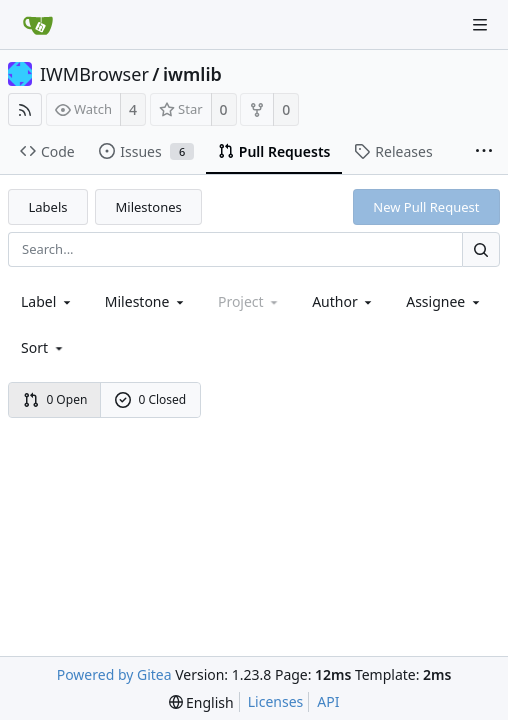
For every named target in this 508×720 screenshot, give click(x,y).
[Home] (38, 25)
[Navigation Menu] (480, 25)
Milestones (149, 207)
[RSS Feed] (25, 109)
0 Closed (151, 399)
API (328, 701)
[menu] (43, 347)
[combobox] (47, 301)
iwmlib (192, 74)
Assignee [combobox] (444, 301)
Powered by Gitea (114, 674)
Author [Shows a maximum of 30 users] (343, 301)
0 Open (55, 399)
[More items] (484, 152)
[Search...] (481, 249)
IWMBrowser (94, 74)
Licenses (276, 701)
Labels (48, 207)
